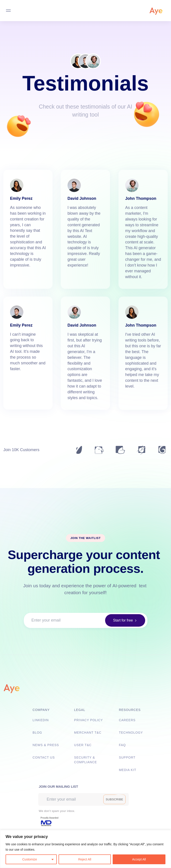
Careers (127, 720)
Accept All (139, 859)
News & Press (46, 745)
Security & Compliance (86, 760)
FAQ (122, 745)
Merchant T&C (88, 733)
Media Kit (128, 770)
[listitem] (85, 847)
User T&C (83, 745)
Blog (37, 733)
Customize (30, 859)
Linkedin (41, 720)
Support (127, 757)
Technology (131, 733)
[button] (124, 621)
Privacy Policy (89, 720)
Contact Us (44, 757)
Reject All (85, 859)
